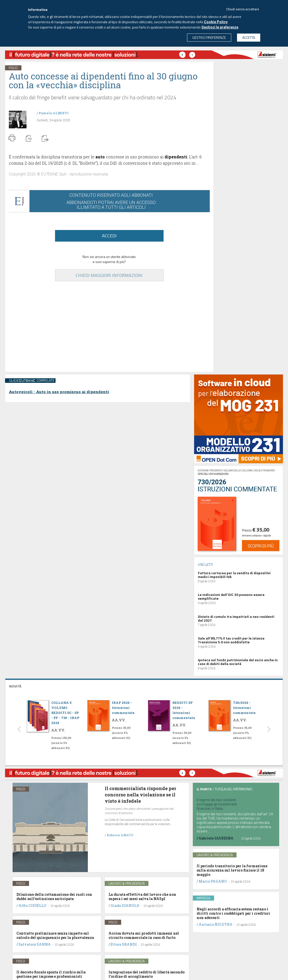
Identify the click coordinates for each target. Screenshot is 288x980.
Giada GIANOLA (125, 905)
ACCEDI (109, 236)
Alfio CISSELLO (32, 905)
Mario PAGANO (213, 881)
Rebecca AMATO (120, 835)
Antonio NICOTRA (216, 924)
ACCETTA (249, 37)
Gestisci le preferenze (220, 27)
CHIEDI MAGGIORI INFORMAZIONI (109, 275)
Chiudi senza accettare (243, 9)
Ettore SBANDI (124, 944)
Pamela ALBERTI (54, 113)
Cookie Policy (216, 22)
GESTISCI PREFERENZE (209, 37)
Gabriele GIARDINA (216, 838)
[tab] (144, 686)
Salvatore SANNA (35, 944)
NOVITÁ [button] (15, 686)
